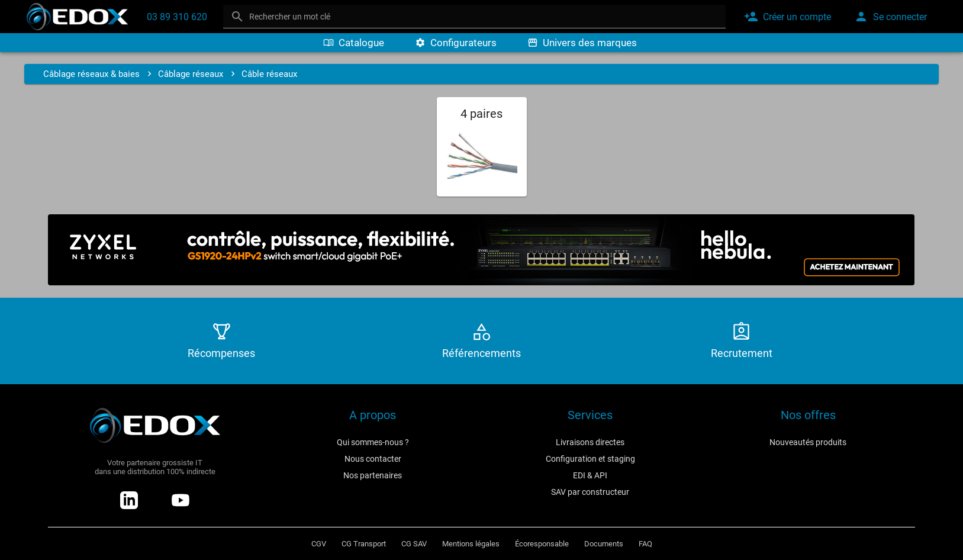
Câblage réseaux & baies (91, 74)
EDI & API (590, 475)
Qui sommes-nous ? (373, 442)
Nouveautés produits (808, 442)
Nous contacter (373, 459)
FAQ (645, 544)
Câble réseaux (269, 74)
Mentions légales (471, 544)
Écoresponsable (542, 544)
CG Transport (364, 544)
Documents (604, 544)
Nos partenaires (373, 475)
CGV (319, 544)
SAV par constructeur (590, 492)
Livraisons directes (590, 442)
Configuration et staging (590, 459)
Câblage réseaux (191, 74)
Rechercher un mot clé (290, 17)
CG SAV (414, 544)
